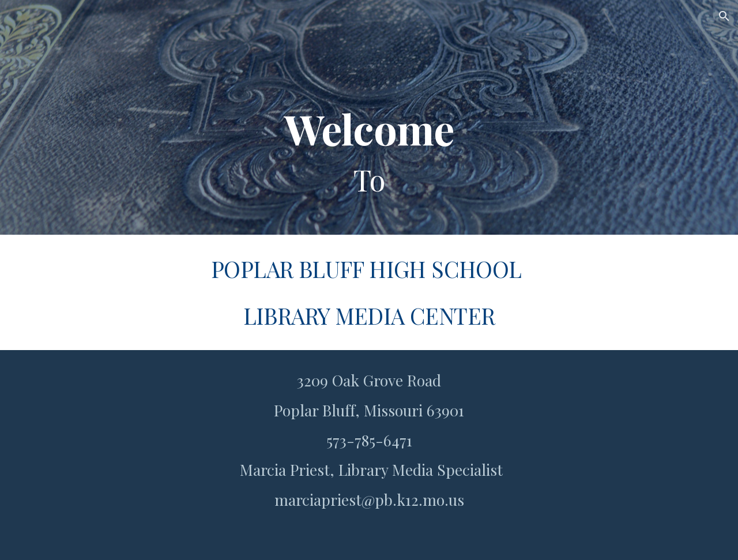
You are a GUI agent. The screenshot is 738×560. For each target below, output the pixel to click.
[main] (369, 117)
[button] (724, 16)
